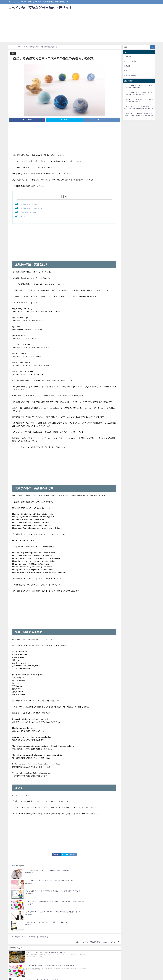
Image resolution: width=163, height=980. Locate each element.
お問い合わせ (13, 977)
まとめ (23, 216)
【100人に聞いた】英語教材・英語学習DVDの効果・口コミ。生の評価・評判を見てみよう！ (139, 115)
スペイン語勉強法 (130, 61)
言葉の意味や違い (130, 75)
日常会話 (127, 66)
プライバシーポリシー (25, 977)
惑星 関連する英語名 (29, 212)
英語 (13, 53)
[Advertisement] (81, 27)
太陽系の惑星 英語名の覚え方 (32, 208)
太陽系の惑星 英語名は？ (31, 204)
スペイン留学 (128, 56)
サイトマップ (37, 977)
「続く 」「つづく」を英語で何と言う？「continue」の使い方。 (93, 912)
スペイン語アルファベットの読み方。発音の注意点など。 (34, 906)
